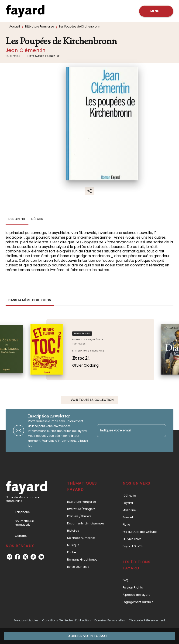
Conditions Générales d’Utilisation (66, 620)
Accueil (15, 26)
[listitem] (10, 557)
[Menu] (156, 11)
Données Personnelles (110, 620)
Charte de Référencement (147, 620)
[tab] (17, 219)
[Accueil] (25, 11)
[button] (44, 56)
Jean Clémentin (26, 50)
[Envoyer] (160, 430)
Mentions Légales (26, 620)
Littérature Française (40, 26)
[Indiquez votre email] (126, 431)
